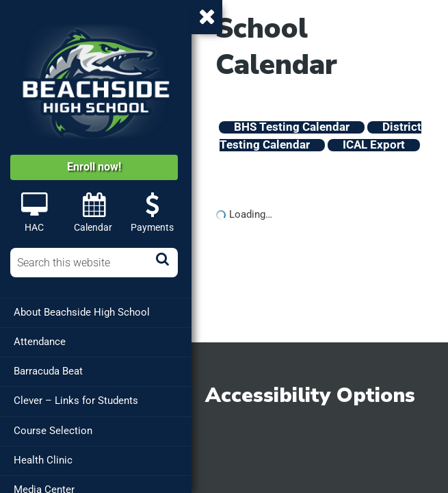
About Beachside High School (82, 312)
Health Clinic (43, 459)
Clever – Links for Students (76, 401)
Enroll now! (94, 167)
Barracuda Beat (48, 371)
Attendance (40, 342)
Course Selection (53, 430)
